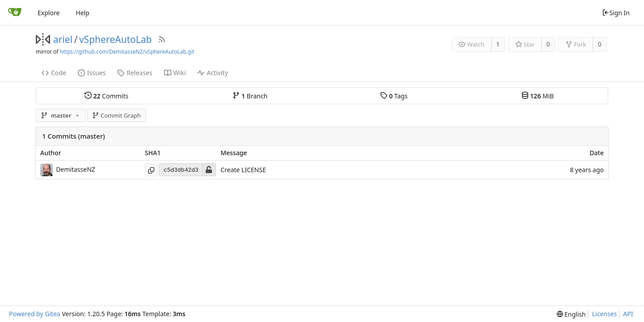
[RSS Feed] (162, 39)
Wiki (175, 73)
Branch (250, 96)
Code (54, 73)
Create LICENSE (243, 170)
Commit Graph (117, 115)
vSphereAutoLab (115, 39)
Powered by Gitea (35, 314)
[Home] (15, 13)
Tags (394, 96)
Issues (92, 73)
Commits (106, 96)
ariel (63, 39)
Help (83, 13)
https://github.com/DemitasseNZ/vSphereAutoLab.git (127, 52)
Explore (49, 13)
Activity (212, 73)
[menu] (571, 314)
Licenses (605, 314)
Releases (135, 73)
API (628, 314)
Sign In (616, 13)
